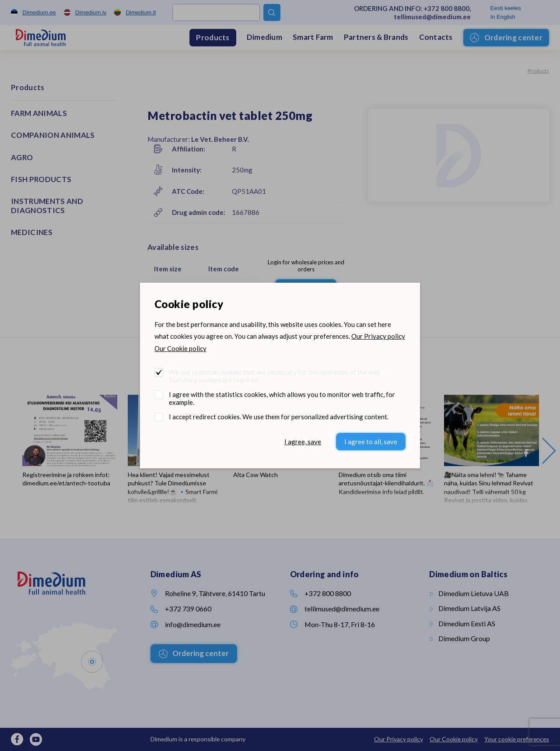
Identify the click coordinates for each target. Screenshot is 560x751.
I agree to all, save (371, 442)
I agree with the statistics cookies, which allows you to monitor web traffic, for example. (282, 398)
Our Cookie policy (180, 348)
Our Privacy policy (378, 336)
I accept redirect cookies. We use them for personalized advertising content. (279, 417)
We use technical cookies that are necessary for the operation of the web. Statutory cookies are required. (275, 376)
